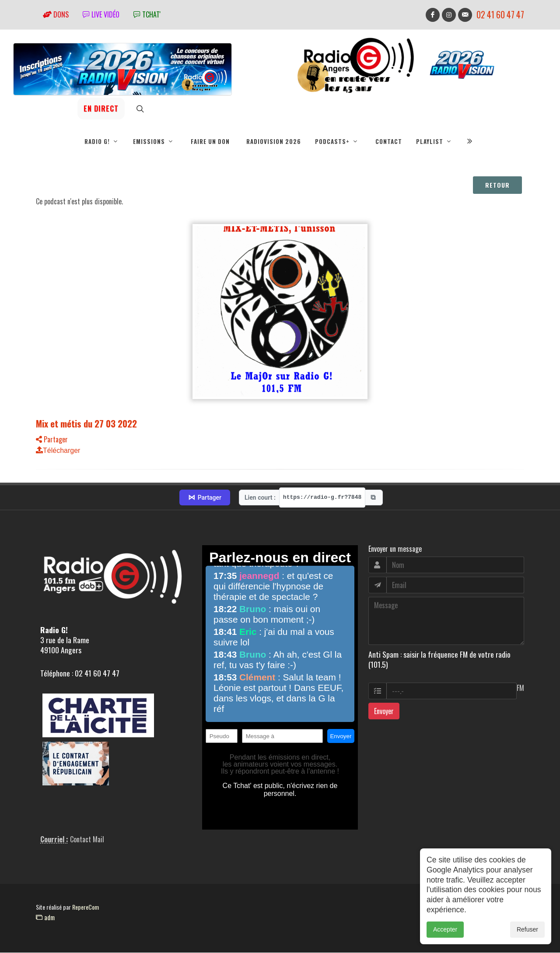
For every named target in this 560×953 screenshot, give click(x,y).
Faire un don (210, 141)
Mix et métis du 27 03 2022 (86, 424)
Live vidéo (101, 14)
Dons (56, 14)
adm (45, 918)
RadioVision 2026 (274, 141)
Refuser (527, 930)
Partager (52, 440)
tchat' (147, 14)
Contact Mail (87, 840)
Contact (389, 141)
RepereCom (86, 907)
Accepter (445, 930)
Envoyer (384, 711)
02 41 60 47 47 (500, 15)
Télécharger (58, 451)
